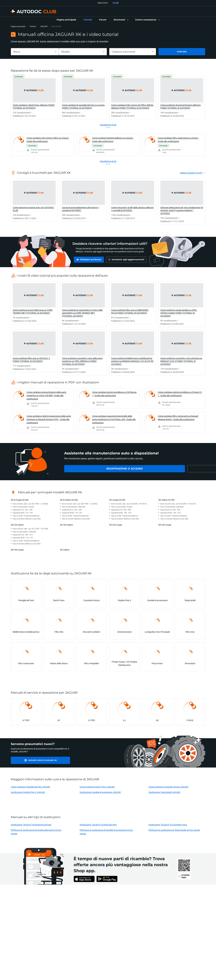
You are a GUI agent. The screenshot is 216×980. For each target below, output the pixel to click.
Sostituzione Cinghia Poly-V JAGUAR (28, 792)
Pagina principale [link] (18, 26)
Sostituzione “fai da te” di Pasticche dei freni (31, 825)
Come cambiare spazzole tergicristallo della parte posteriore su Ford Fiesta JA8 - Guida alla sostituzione (114, 419)
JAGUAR (44, 26)
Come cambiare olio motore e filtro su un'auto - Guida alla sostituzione (48, 140)
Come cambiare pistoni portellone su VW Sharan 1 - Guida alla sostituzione (114, 394)
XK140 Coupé (165, 525)
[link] (66, 20)
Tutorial (33, 26)
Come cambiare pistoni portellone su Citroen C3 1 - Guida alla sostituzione (180, 394)
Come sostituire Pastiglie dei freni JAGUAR (30, 787)
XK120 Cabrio (17, 525)
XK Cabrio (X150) (166, 500)
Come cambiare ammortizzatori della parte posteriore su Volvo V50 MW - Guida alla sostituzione (46, 395)
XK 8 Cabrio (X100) (69, 500)
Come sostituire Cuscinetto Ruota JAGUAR (168, 787)
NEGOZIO (103, 3)
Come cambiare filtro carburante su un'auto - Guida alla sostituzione (178, 140)
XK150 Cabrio (66, 525)
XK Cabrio (65, 550)
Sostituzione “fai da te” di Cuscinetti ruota (168, 825)
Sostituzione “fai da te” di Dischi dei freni (98, 825)
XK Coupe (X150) (117, 500)
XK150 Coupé (17, 550)
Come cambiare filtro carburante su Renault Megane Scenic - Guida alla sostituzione (178, 418)
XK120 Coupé (116, 525)
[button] (121, 20)
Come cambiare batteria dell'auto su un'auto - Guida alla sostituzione (113, 140)
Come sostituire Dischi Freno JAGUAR (97, 787)
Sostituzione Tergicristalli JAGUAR (164, 792)
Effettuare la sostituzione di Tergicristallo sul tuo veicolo (174, 830)
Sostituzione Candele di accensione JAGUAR (100, 792)
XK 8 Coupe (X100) (20, 500)
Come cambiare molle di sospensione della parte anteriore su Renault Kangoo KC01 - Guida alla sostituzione (49, 419)
